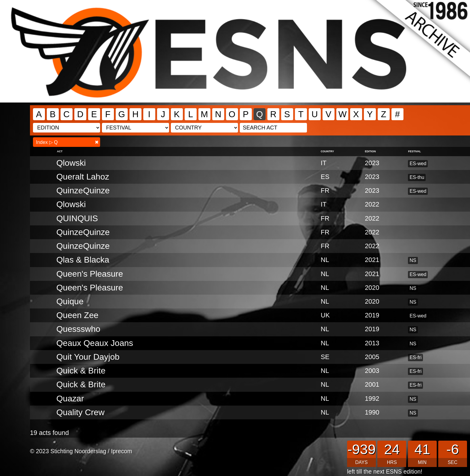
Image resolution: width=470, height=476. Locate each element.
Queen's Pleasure (90, 274)
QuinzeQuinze (83, 190)
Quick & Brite (81, 384)
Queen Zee (77, 315)
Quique (70, 301)
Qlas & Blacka (83, 260)
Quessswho (78, 329)
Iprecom (121, 451)
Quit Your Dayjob (88, 357)
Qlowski (71, 163)
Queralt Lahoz (83, 177)
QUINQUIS (77, 218)
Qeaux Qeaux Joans (95, 343)
